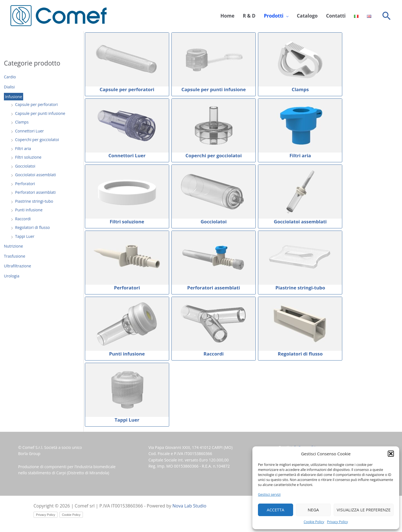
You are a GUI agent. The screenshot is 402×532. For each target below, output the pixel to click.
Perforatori (25, 184)
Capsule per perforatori (36, 104)
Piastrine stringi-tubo (34, 201)
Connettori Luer (29, 131)
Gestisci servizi (269, 494)
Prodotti (274, 16)
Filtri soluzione (28, 157)
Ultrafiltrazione (17, 266)
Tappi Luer (25, 236)
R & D (249, 16)
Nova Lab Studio (190, 506)
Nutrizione (13, 246)
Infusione (14, 97)
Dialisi (9, 87)
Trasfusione (15, 256)
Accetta (275, 510)
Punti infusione (29, 210)
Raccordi (23, 219)
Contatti (336, 16)
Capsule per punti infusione (40, 113)
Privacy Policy (337, 522)
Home (227, 16)
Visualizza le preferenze (364, 510)
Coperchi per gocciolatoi (37, 140)
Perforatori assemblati (35, 192)
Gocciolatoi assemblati (35, 175)
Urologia (12, 276)
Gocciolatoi (25, 166)
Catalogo (307, 16)
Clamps (22, 122)
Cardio (10, 77)
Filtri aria (23, 148)
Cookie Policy (314, 522)
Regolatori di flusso (32, 227)
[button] (391, 454)
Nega (313, 510)
